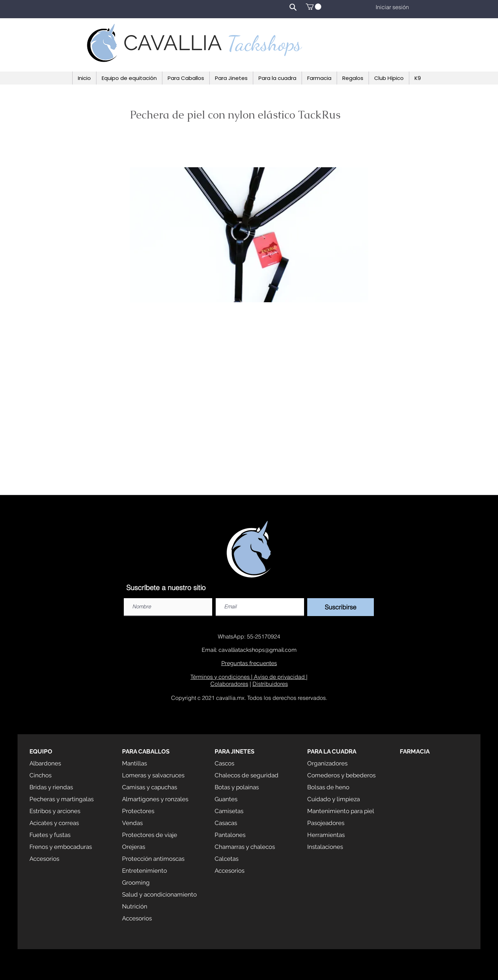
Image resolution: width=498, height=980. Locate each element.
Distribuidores (270, 684)
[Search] (293, 7)
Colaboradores (229, 684)
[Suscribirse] (341, 607)
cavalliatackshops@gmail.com (258, 650)
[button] (314, 7)
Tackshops (264, 43)
